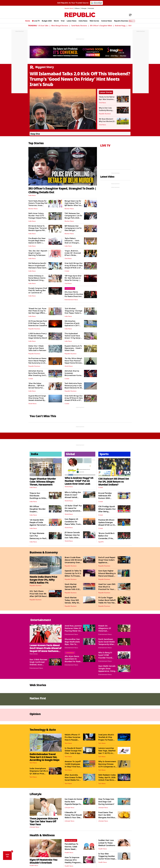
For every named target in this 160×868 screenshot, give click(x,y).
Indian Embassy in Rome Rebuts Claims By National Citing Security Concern (37, 279)
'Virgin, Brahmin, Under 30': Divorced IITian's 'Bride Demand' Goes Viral (73, 254)
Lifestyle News (34, 827)
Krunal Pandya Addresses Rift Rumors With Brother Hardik (105, 497)
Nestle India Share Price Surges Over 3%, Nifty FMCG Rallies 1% (43, 580)
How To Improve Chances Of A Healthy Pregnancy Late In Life (73, 861)
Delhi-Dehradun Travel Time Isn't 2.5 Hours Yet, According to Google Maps (45, 757)
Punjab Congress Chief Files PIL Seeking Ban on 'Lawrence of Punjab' (38, 292)
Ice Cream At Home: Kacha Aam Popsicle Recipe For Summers (73, 803)
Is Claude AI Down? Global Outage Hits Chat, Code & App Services (73, 752)
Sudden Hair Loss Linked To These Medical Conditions (107, 843)
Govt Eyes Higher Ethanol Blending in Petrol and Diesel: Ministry (107, 575)
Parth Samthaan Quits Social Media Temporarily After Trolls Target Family (107, 643)
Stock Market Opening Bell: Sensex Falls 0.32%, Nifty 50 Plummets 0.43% (73, 589)
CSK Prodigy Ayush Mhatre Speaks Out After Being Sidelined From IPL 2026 (107, 512)
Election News (33, 209)
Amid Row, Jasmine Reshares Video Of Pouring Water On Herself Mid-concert (73, 630)
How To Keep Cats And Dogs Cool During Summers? (106, 802)
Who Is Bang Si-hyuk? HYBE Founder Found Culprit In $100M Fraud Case (106, 658)
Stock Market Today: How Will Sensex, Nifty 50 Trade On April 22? (73, 601)
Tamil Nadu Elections (79, 26)
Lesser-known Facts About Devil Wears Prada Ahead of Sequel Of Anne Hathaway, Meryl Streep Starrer (46, 650)
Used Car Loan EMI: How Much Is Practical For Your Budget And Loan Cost (107, 589)
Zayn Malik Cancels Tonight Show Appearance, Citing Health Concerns (107, 670)
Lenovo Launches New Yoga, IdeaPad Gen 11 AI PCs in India (107, 752)
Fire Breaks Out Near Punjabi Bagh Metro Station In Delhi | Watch (37, 242)
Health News (34, 866)
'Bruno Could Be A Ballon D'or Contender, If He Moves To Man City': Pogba (107, 538)
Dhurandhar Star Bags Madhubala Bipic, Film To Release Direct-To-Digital (73, 644)
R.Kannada (91, 8)
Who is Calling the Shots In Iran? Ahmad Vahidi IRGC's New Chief (73, 496)
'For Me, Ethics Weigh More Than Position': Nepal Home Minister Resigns (73, 362)
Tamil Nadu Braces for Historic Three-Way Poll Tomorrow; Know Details (38, 204)
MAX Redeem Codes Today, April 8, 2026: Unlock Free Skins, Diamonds (107, 779)
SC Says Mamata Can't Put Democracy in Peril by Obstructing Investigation (38, 538)
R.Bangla (84, 8)
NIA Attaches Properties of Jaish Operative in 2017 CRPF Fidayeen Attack (74, 324)
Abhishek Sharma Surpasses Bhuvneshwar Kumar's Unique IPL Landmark (74, 374)
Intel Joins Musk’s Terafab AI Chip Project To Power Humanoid (106, 739)
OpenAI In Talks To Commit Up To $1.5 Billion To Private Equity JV (73, 575)
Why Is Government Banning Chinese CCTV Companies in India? (107, 765)
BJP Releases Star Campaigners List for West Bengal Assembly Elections (73, 229)
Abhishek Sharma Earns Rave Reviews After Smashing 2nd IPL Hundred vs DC (38, 374)
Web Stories (34, 654)
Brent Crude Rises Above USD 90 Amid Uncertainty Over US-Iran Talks (73, 561)
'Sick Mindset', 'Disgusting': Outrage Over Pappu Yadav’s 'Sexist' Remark (73, 312)
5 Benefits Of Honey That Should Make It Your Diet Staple (73, 816)
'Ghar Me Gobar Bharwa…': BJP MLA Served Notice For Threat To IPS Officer (37, 387)
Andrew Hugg (120, 26)
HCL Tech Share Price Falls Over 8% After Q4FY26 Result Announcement (38, 595)
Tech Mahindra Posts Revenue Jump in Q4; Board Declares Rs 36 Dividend (73, 387)
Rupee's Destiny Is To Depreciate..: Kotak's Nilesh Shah (73, 348)
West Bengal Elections (60, 26)
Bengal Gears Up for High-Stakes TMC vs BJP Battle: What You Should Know (73, 204)
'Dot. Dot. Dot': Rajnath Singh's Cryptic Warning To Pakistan (38, 253)
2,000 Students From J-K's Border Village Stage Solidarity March (38, 336)
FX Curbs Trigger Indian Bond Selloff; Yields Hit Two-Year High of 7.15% (107, 601)
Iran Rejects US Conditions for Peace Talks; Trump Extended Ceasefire (73, 523)
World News (69, 366)
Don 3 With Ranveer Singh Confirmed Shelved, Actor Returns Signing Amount (38, 665)
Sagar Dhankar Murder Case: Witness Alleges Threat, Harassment (43, 482)
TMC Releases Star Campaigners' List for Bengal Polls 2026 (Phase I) (73, 217)
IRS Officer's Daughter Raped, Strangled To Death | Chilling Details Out (62, 190)
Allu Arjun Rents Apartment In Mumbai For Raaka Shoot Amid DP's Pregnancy (74, 295)
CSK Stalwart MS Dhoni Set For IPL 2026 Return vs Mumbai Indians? (114, 482)
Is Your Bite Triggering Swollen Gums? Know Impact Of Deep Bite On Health (107, 859)
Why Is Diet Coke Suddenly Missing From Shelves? (106, 110)
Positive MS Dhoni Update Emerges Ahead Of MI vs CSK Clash (107, 524)
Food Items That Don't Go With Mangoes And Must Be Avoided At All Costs (107, 818)
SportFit (101, 542)
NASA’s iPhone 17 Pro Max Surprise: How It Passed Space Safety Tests (73, 739)
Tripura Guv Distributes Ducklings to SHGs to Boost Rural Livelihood (38, 498)
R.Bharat (77, 8)
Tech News (33, 763)
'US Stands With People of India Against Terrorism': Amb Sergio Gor (38, 524)
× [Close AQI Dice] (12, 851)
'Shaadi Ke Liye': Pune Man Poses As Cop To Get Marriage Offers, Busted (37, 312)
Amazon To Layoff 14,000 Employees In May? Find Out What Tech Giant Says (73, 767)
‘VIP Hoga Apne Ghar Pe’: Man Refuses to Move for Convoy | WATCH (73, 279)
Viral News (102, 103)
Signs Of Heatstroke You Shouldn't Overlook (44, 861)
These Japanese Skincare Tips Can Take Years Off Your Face (44, 821)
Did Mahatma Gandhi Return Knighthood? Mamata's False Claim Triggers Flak (37, 267)
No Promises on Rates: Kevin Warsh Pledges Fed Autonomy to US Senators (38, 362)
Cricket (67, 271)
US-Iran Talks (43, 26)
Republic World (69, 8)
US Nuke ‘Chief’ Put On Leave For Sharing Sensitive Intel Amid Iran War (73, 511)
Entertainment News (71, 300)
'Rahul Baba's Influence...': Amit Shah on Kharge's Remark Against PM (73, 242)
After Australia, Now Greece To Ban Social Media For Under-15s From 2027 (73, 780)
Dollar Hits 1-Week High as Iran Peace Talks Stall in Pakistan (37, 348)
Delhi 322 (7, 856)
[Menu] (129, 15)
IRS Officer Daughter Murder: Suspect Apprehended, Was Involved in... (38, 512)
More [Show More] (132, 21)
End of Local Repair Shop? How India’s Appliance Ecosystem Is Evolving (107, 563)
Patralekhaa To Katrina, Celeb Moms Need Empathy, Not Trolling (71, 849)
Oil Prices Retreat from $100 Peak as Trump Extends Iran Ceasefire (38, 323)
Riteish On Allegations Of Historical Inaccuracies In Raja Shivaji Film (107, 631)
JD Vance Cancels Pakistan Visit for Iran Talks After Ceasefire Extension (73, 536)
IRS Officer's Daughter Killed (101, 26)
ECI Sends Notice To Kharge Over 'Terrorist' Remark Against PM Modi (38, 229)
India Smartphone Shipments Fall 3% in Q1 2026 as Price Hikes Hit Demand (39, 772)
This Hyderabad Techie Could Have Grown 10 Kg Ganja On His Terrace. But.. (74, 337)
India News (32, 195)
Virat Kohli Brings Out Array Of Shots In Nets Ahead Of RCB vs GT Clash (74, 267)
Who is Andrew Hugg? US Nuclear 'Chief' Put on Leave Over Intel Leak (79, 481)
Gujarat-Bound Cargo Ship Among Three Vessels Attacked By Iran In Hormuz (37, 399)
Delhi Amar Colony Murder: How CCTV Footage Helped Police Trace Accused (38, 217)
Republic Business (105, 114)
